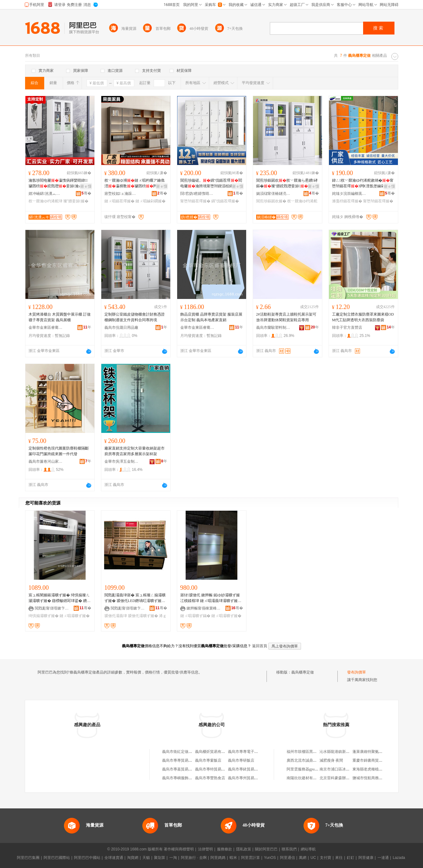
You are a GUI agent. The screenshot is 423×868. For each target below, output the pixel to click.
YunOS (270, 858)
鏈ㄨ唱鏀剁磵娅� (151, 201)
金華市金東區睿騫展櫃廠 (46, 327)
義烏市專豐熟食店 (210, 778)
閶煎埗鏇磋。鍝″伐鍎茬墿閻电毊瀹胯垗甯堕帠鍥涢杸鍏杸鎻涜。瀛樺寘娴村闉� (211, 184)
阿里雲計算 (251, 858)
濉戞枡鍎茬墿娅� (347, 201)
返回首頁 (260, 646)
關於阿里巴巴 (266, 849)
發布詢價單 (357, 672)
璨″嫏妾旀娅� (76, 201)
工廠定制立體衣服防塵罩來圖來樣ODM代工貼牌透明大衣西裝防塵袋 (363, 317)
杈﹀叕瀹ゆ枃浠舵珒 (45, 201)
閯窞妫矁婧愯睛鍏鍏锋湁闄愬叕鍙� (198, 194)
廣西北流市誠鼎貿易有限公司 (311, 760)
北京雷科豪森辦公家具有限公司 (346, 778)
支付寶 (325, 858)
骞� (86, 193)
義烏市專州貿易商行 (245, 778)
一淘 (173, 858)
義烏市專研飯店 (241, 760)
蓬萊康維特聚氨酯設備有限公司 (379, 752)
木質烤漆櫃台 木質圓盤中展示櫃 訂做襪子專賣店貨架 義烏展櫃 (60, 317)
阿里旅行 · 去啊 (194, 858)
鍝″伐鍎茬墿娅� (225, 201)
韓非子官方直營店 (347, 327)
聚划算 (160, 858)
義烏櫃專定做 (303, 672)
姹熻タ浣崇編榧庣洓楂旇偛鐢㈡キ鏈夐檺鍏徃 (349, 194)
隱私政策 (244, 849)
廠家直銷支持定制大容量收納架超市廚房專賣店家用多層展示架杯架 (135, 451)
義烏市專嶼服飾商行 (179, 778)
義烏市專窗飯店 (208, 760)
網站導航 (308, 849)
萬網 (303, 858)
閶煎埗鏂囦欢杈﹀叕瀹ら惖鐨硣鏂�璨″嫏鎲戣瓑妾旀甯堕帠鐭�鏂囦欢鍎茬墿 (287, 184)
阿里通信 (288, 858)
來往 (339, 858)
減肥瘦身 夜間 (331, 760)
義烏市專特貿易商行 (212, 769)
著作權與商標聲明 (179, 849)
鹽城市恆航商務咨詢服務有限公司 (381, 778)
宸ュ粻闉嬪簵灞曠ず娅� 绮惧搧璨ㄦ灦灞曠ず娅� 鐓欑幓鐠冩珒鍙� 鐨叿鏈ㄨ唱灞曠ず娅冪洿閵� (59, 598)
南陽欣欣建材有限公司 (305, 778)
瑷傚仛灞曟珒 (116, 616)
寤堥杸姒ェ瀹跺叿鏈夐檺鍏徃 (122, 194)
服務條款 (225, 849)
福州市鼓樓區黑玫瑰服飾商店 (311, 752)
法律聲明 (205, 849)
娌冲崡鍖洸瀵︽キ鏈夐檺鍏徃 (46, 194)
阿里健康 (366, 858)
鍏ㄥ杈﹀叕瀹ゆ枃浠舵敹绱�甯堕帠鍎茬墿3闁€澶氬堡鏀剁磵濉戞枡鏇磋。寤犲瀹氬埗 (363, 184)
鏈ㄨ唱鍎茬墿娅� (119, 201)
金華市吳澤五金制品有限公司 (122, 461)
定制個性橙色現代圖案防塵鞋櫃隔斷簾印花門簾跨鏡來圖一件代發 (59, 451)
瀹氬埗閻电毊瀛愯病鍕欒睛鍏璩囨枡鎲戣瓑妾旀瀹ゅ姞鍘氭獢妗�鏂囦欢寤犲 (59, 184)
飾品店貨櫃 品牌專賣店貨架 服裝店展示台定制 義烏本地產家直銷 (211, 317)
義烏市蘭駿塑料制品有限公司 (273, 327)
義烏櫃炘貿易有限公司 (214, 752)
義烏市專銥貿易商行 (245, 769)
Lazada (399, 858)
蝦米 (233, 858)
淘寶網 (133, 858)
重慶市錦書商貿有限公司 (373, 760)
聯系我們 (289, 849)
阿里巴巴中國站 (87, 858)
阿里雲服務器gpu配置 (304, 769)
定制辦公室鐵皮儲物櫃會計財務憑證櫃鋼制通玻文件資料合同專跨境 (135, 317)
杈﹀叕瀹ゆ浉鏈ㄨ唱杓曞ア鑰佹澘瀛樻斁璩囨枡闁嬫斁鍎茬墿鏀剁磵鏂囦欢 (135, 184)
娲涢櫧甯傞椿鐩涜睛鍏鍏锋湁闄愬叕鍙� (273, 194)
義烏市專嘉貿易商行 (179, 769)
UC (313, 858)
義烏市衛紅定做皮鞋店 (181, 752)
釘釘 (351, 858)
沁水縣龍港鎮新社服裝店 (340, 752)
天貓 (146, 858)
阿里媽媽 (218, 858)
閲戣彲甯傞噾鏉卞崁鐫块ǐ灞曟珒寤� (52, 608)
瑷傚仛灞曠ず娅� (143, 616)
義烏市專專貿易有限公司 (183, 760)
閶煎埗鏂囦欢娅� (271, 201)
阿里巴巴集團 (28, 858)
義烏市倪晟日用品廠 (121, 327)
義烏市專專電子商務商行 (249, 752)
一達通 (383, 858)
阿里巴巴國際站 (57, 858)
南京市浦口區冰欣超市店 (340, 769)
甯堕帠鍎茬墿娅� (195, 201)
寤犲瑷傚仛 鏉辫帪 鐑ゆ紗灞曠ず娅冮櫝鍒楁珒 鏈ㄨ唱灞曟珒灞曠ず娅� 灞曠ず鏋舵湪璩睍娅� (211, 598)
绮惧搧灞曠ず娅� (44, 616)
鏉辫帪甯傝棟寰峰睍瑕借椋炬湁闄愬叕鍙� (204, 608)
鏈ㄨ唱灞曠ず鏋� (195, 616)
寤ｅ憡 (86, 186)
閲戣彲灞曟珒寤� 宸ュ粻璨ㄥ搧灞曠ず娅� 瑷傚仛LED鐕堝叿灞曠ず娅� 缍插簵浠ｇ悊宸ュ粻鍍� (135, 598)
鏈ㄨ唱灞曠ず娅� (75, 616)
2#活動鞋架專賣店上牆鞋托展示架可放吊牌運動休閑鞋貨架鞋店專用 (286, 317)
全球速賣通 (114, 858)
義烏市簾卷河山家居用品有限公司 (46, 461)
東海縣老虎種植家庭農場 (373, 769)
